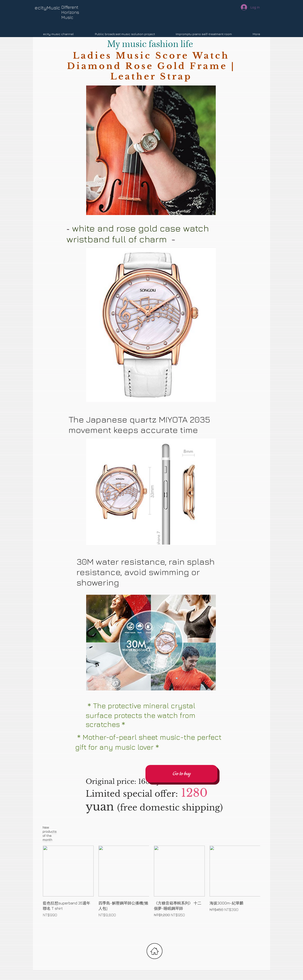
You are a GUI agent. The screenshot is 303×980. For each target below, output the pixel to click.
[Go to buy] (181, 774)
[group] (151, 887)
